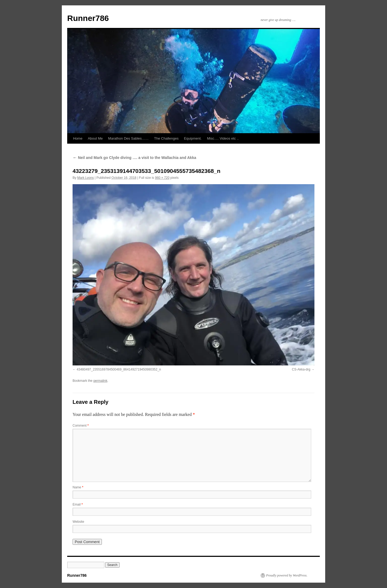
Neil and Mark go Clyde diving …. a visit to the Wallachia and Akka (134, 158)
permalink (100, 381)
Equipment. (193, 138)
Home (78, 138)
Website (78, 522)
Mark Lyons (85, 178)
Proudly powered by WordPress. (287, 575)
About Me (95, 138)
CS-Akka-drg (301, 369)
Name (78, 487)
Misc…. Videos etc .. (223, 138)
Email (78, 504)
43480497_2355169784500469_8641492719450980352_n (119, 369)
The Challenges (166, 138)
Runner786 (88, 18)
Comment (81, 426)
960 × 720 (162, 178)
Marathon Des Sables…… (128, 138)
